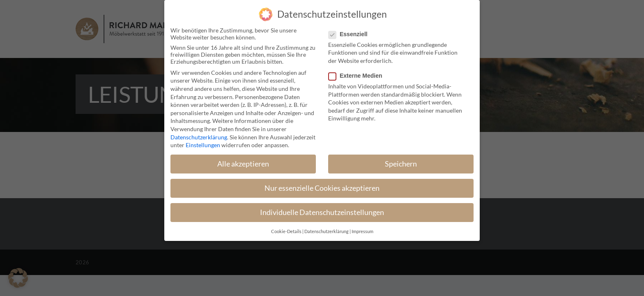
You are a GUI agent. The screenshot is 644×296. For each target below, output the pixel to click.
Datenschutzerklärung (199, 137)
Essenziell (351, 34)
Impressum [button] (362, 231)
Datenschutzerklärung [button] (327, 231)
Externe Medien (359, 76)
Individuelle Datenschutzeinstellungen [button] (322, 212)
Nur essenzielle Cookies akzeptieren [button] (322, 188)
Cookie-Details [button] (286, 231)
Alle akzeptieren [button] (243, 164)
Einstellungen (203, 145)
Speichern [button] (401, 164)
